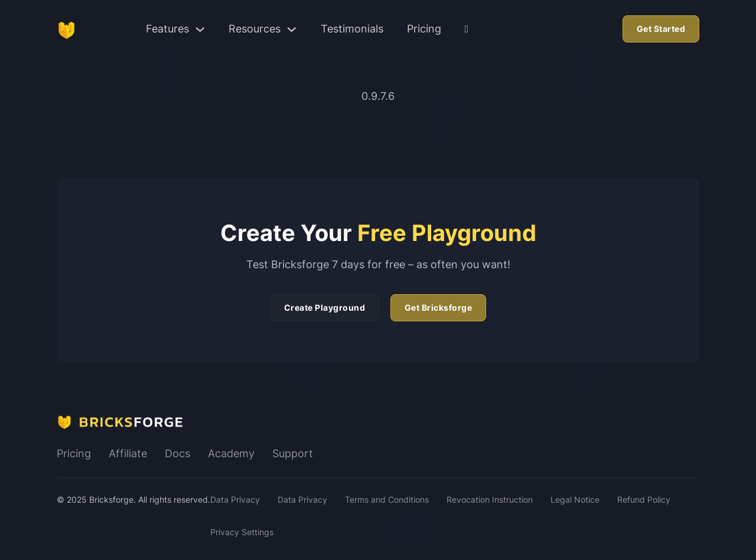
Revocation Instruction (490, 499)
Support (293, 453)
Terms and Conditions (387, 499)
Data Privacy (235, 499)
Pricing (424, 29)
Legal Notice (575, 499)
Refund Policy (644, 499)
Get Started (661, 29)
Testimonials (352, 29)
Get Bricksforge (439, 307)
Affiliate (128, 453)
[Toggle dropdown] (200, 30)
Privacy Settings (242, 532)
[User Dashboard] (467, 30)
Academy (231, 453)
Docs (177, 453)
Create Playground (325, 307)
